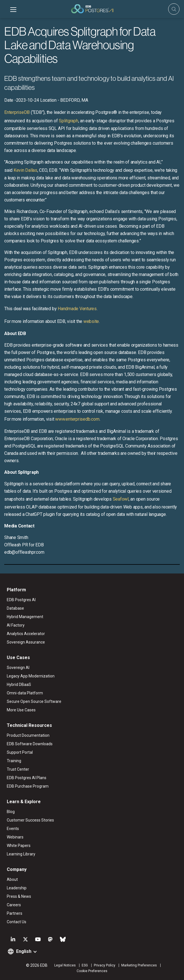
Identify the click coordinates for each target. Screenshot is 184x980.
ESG (85, 965)
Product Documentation (28, 735)
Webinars (15, 837)
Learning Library (21, 854)
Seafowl (121, 499)
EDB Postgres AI (21, 600)
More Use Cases (21, 710)
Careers (14, 905)
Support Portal (20, 752)
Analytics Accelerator (26, 634)
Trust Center (18, 769)
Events (13, 829)
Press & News (19, 896)
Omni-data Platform (25, 693)
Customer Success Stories (30, 820)
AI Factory (16, 625)
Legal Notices (65, 965)
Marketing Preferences (139, 965)
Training (14, 761)
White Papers (19, 846)
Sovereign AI (18, 668)
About (12, 879)
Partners (15, 913)
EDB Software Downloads (30, 744)
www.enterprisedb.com (77, 419)
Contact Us (17, 922)
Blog (11, 812)
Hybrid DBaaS (19, 685)
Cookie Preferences (92, 971)
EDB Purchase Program (28, 786)
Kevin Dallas (25, 170)
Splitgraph (69, 121)
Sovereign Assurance (26, 642)
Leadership (17, 888)
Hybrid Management (25, 617)
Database (15, 608)
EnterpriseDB (17, 112)
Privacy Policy (105, 965)
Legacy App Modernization (31, 676)
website (91, 321)
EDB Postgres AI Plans (27, 778)
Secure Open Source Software (34, 701)
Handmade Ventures (77, 309)
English (24, 951)
